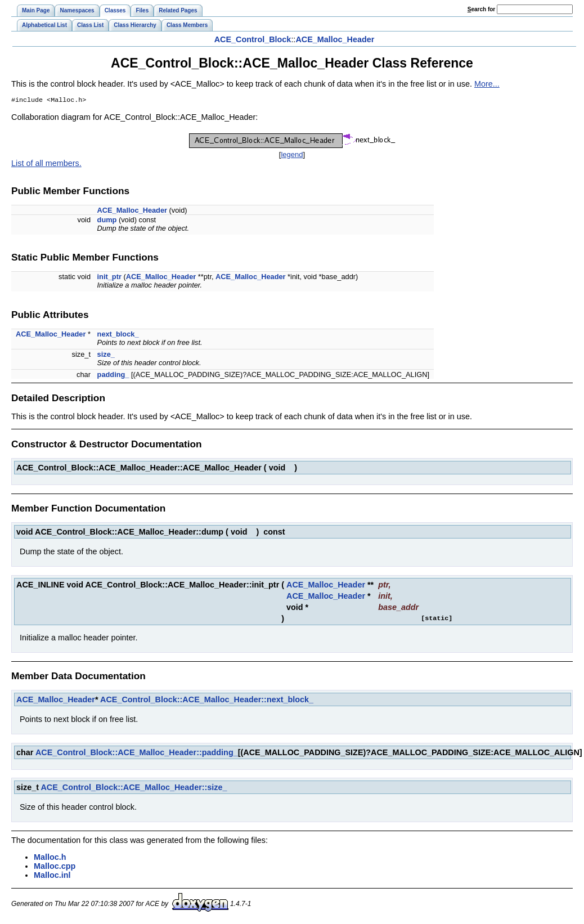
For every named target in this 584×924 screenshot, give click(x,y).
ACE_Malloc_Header (335, 39)
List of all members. (46, 164)
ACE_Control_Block (253, 39)
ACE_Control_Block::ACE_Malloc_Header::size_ (134, 788)
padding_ (113, 376)
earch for (481, 9)
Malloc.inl (52, 876)
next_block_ (118, 335)
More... (487, 84)
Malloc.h (50, 858)
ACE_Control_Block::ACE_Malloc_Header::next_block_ (207, 701)
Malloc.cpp (55, 867)
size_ (106, 355)
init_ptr (109, 278)
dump (107, 221)
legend (292, 156)
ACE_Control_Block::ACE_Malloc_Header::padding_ (137, 753)
